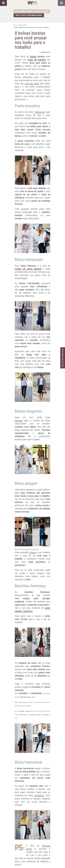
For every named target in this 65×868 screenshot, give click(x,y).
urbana (33, 552)
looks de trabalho (37, 60)
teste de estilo (32, 84)
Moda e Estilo (22, 25)
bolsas (33, 56)
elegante (19, 421)
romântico (39, 795)
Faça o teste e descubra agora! (29, 15)
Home (15, 25)
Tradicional (39, 112)
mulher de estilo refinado (28, 269)
